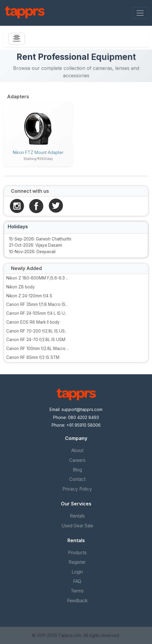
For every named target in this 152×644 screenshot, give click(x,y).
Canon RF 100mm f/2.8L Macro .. (37, 349)
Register (77, 562)
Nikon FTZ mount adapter (38, 152)
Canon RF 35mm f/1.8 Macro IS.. (37, 304)
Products (77, 553)
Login (77, 572)
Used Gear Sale (77, 526)
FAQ (77, 581)
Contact (77, 479)
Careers (77, 460)
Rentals (77, 516)
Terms (77, 591)
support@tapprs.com (82, 409)
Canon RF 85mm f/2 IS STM (33, 357)
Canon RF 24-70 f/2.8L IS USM (36, 340)
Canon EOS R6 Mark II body (33, 322)
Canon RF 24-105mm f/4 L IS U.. (36, 313)
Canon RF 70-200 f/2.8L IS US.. (36, 331)
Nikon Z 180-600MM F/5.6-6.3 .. (37, 278)
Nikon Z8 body (20, 287)
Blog (77, 470)
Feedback (77, 601)
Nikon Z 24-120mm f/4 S (29, 296)
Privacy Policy (77, 489)
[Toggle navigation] (140, 13)
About (77, 451)
